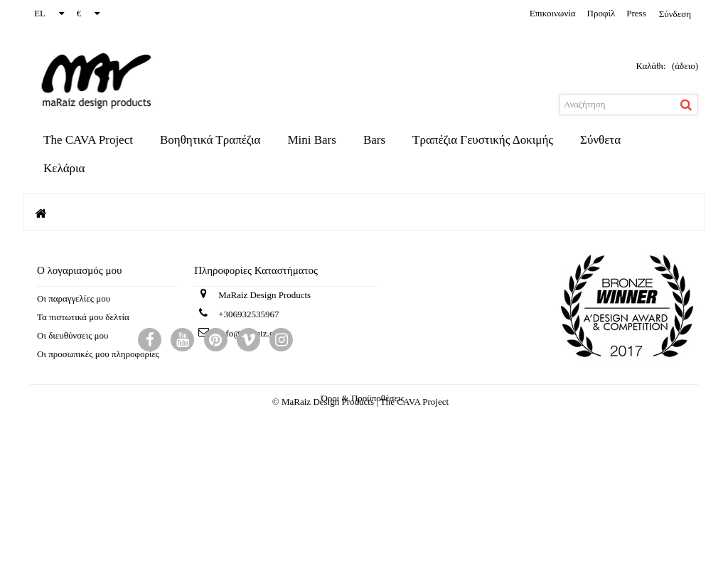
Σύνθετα (600, 140)
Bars (374, 140)
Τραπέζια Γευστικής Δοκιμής (483, 140)
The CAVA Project (88, 140)
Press (636, 13)
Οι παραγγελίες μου (74, 298)
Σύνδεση (675, 14)
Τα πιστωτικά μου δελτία (83, 317)
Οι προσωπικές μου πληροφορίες (98, 354)
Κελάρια (64, 168)
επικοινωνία (553, 13)
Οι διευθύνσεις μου (73, 335)
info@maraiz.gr (247, 339)
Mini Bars (311, 140)
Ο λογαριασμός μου (80, 270)
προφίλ (601, 13)
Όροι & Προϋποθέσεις (362, 471)
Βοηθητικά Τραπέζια (210, 140)
